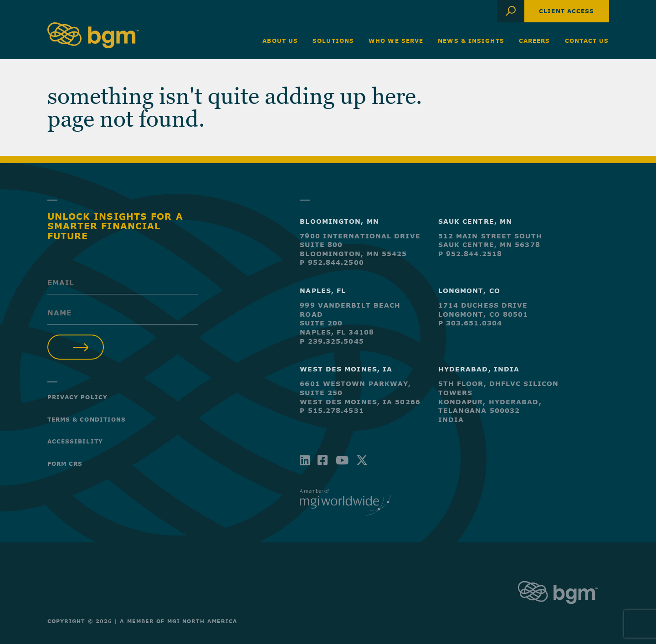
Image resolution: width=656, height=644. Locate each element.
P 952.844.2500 (332, 262)
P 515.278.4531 (332, 410)
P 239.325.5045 (332, 341)
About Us (280, 41)
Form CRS (65, 464)
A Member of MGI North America (179, 621)
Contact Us (587, 41)
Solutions (333, 41)
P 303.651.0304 (470, 323)
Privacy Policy (77, 397)
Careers (535, 41)
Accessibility (75, 441)
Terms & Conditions (87, 419)
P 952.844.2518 (470, 254)
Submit (76, 347)
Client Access (566, 11)
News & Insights (471, 41)
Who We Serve (396, 41)
